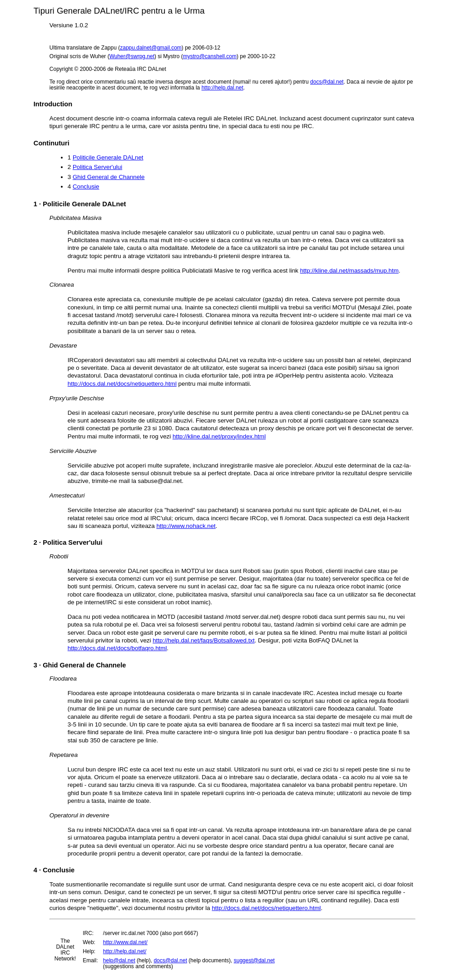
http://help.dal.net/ (125, 951)
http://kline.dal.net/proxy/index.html (219, 436)
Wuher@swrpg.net (132, 56)
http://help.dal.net (223, 88)
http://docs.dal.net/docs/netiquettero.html (122, 384)
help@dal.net (119, 960)
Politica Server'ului (97, 167)
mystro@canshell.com (210, 56)
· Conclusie (54, 870)
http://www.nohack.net (186, 526)
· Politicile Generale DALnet (80, 204)
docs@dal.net (327, 82)
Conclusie (86, 187)
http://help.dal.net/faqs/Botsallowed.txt (204, 640)
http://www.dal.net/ (125, 942)
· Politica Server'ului (68, 542)
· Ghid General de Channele (80, 665)
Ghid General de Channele (109, 177)
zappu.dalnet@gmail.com (151, 48)
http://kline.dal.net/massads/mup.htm (349, 271)
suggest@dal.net (254, 960)
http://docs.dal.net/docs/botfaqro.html (117, 648)
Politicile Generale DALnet (108, 157)
